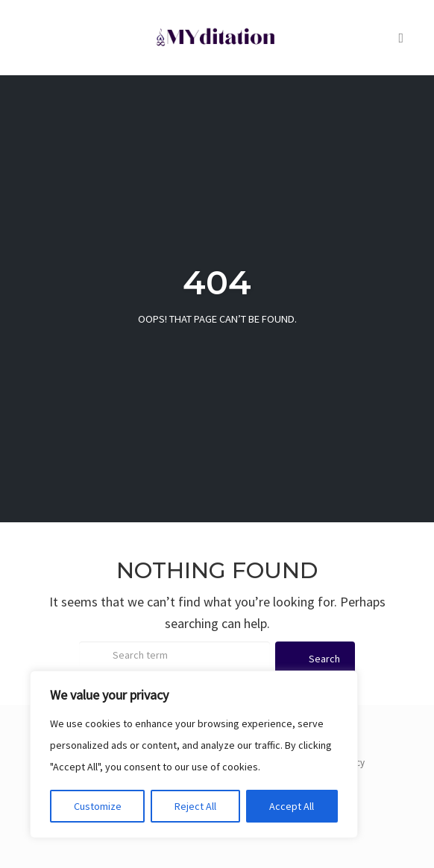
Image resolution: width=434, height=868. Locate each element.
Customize (98, 806)
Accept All (292, 806)
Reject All (195, 806)
